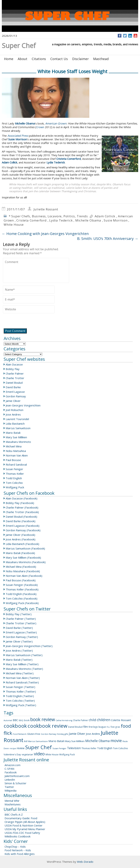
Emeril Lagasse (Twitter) (21, 632)
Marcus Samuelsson (18, 428)
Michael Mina (14, 446)
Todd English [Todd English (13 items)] (105, 748)
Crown (40, 127)
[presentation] (31, 321)
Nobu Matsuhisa (16, 451)
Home (9, 59)
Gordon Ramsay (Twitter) (22, 637)
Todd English (14, 478)
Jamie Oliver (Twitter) (19, 641)
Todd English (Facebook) (21, 594)
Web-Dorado (85, 862)
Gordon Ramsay (16, 396)
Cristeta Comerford (31, 220)
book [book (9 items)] (27, 720)
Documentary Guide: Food (21, 818)
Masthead (101, 59)
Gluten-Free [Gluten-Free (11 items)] (34, 734)
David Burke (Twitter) (19, 628)
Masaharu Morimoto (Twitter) (24, 669)
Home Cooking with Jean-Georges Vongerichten (45, 234)
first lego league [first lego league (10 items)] (97, 727)
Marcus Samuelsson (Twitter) (24, 655)
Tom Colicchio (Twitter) (20, 701)
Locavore (55, 216)
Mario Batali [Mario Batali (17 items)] (56, 741)
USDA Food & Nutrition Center (24, 825)
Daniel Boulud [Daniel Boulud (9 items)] (75, 727)
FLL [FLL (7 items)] (108, 727)
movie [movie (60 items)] (116, 740)
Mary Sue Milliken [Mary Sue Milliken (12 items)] (75, 741)
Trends (82, 216)
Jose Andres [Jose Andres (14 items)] (93, 734)
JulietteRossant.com (17, 776)
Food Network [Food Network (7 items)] (20, 734)
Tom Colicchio (14, 483)
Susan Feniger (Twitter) (20, 687)
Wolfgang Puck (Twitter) (21, 705)
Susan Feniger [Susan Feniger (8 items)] (59, 748)
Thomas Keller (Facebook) (22, 589)
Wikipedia (10, 790)
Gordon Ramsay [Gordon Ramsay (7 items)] (49, 734)
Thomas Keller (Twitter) (21, 691)
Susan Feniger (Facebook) (22, 585)
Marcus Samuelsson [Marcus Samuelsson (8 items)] (38, 741)
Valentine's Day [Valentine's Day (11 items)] (12, 754)
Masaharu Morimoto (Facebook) (26, 562)
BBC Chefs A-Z (14, 814)
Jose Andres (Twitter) (19, 650)
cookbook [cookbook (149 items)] (15, 726)
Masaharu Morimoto (18, 442)
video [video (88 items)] (39, 754)
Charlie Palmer (15, 373)
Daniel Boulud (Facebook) (21, 517)
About (23, 59)
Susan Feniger (14, 469)
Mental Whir (12, 801)
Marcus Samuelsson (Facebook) (25, 548)
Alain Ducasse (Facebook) (22, 498)
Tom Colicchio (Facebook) (22, 598)
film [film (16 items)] (86, 727)
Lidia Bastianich (15, 424)
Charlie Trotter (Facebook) (22, 512)
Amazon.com (12, 765)
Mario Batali (13, 433)
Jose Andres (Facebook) (21, 539)
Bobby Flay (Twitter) (19, 614)
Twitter (9, 787)
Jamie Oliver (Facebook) (20, 535)
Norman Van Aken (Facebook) (24, 576)
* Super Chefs (19, 216)
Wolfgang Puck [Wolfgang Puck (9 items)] (67, 755)
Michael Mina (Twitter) (20, 673)
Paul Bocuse (13, 460)
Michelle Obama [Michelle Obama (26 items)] (98, 741)
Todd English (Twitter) (20, 696)
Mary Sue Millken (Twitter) (22, 664)
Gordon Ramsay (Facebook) (23, 530)
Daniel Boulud (14, 383)
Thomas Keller (15, 474)
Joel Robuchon (14, 410)
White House (14, 225)
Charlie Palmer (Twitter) (21, 619)
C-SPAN (9, 769)
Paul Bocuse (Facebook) (21, 580)
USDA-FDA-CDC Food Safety (22, 833)
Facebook (11, 772)
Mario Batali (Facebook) (20, 553)
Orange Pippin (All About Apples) (25, 822)
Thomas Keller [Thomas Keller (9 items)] (89, 748)
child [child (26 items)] (92, 720)
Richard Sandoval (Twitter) (22, 682)
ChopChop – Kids (15, 847)
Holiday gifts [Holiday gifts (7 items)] (63, 734)
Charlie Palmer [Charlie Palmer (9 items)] (80, 720)
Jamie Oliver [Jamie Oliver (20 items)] (77, 734)
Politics (69, 216)
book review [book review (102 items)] (43, 719)
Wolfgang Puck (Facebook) (22, 603)
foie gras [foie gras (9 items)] (115, 727)
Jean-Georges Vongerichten (23, 405)
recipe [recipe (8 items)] (13, 748)
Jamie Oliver (13, 401)
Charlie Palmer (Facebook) (22, 507)
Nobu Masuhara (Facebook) (23, 571)
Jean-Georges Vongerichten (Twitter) (29, 646)
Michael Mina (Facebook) (21, 567)
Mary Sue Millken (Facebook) (23, 557)
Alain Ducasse (14, 364)
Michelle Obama (88, 220)
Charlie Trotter (15, 378)
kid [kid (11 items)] (26, 741)
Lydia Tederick (61, 220)
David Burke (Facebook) (21, 521)
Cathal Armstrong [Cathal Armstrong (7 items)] (64, 720)
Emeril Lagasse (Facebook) (23, 526)
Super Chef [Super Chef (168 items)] (38, 747)
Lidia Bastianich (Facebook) (22, 544)
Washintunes (13, 804)
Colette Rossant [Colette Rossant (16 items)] (121, 720)
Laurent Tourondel (17, 419)
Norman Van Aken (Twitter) (23, 678)
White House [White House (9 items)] (52, 755)
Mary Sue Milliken (16, 437)
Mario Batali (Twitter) (19, 660)
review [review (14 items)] (21, 748)
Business (39, 216)
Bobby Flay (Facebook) (20, 503)
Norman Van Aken (17, 455)
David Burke (13, 387)
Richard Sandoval (16, 464)
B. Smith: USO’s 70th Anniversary (108, 239)
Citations (39, 59)
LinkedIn (10, 780)
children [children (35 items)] (104, 720)
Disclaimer (80, 59)
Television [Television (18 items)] (74, 748)
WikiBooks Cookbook (17, 836)
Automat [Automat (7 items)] (8, 720)
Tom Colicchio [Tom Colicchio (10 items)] (120, 748)
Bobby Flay (13, 369)
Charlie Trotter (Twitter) (21, 623)
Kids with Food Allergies (20, 854)
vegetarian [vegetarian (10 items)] (27, 755)
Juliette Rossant (46, 209)
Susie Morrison (116, 220)
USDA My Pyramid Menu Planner (25, 829)
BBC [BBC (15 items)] (15, 720)
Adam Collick (105, 216)
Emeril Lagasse (15, 392)
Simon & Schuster (15, 783)
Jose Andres (13, 414)
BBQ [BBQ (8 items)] (21, 720)
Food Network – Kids (18, 850)
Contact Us (59, 59)
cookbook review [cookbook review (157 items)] (47, 726)
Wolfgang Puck (15, 487)
